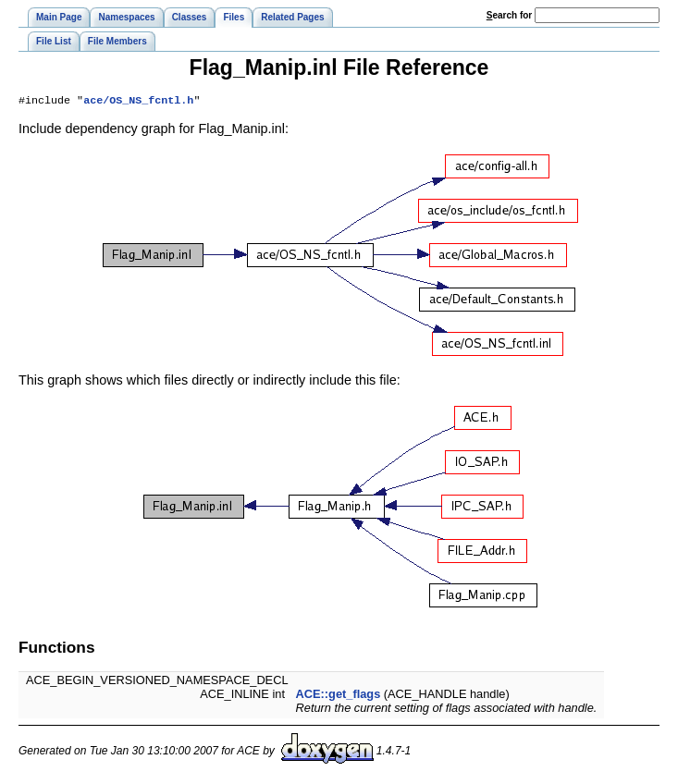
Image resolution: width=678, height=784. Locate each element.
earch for (509, 15)
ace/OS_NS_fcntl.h (138, 102)
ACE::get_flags (339, 696)
